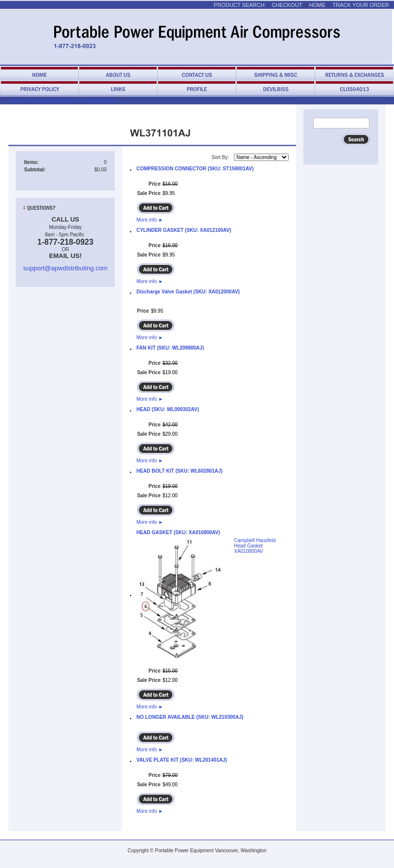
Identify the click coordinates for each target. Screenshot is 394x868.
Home (317, 5)
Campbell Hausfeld (55, 101)
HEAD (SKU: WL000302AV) (168, 409)
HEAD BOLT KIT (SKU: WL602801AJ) (180, 471)
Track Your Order (361, 5)
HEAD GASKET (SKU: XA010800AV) (178, 532)
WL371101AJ (100, 101)
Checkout (287, 5)
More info (150, 220)
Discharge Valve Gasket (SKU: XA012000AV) (188, 292)
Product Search (239, 5)
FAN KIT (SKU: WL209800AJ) (170, 348)
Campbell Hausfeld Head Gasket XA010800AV (255, 546)
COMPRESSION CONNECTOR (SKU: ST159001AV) (195, 169)
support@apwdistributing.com (65, 268)
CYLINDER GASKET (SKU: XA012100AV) (184, 230)
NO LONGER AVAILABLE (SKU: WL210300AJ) (190, 717)
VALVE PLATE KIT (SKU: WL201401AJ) (182, 760)
